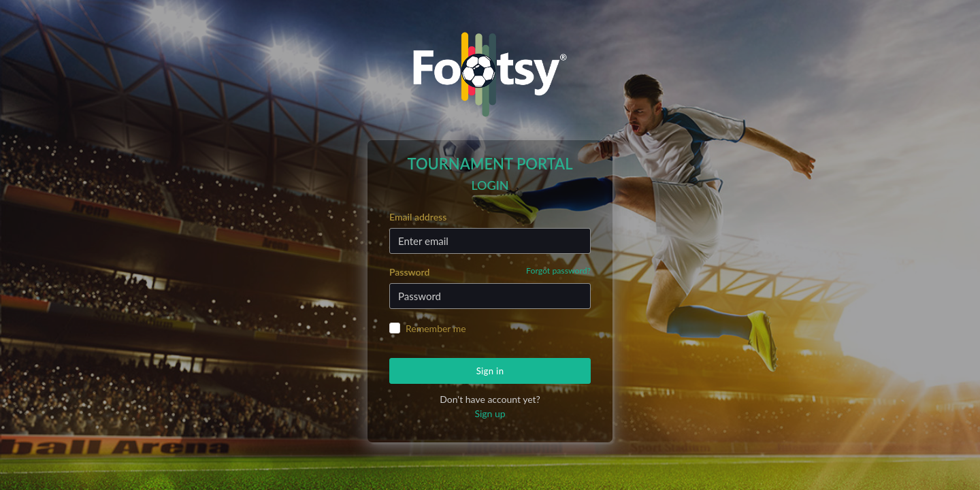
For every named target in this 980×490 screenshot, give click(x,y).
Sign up (490, 413)
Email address (418, 217)
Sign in (490, 371)
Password (490, 271)
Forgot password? (558, 271)
